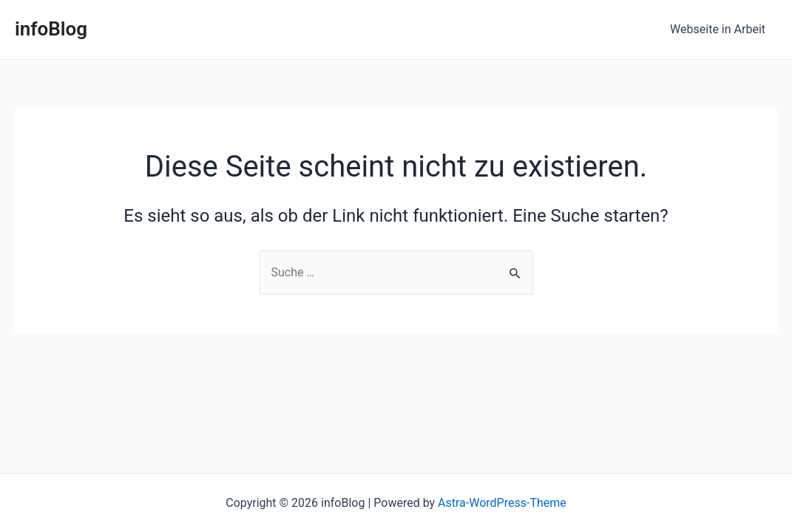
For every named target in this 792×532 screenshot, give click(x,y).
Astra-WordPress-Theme (502, 503)
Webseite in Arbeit (718, 29)
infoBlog (51, 29)
